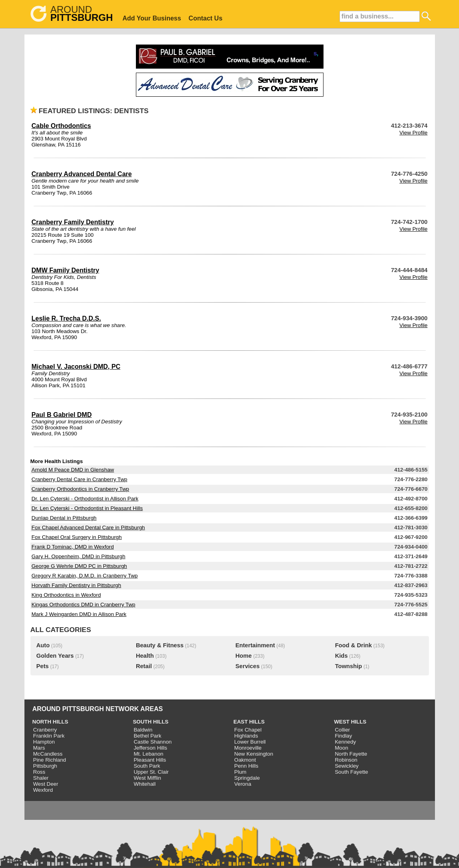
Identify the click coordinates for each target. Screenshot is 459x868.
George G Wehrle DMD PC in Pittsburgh (79, 566)
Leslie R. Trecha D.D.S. (66, 318)
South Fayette (351, 772)
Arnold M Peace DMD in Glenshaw (73, 470)
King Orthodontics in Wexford (66, 595)
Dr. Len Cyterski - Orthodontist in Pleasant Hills (87, 508)
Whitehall (145, 784)
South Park (147, 766)
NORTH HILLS (51, 722)
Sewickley (347, 766)
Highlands (246, 736)
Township (349, 666)
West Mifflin (147, 778)
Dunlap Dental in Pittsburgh (64, 518)
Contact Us (205, 18)
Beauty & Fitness (160, 645)
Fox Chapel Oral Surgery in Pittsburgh (77, 537)
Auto (43, 645)
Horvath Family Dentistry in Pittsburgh (77, 585)
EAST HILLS (249, 722)
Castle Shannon (153, 742)
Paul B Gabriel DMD (62, 415)
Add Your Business (152, 18)
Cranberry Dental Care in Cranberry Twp (80, 479)
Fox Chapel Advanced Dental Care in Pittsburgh (88, 528)
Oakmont (245, 760)
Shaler (41, 778)
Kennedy (345, 742)
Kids (342, 656)
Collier (342, 730)
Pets (43, 666)
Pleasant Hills (150, 760)
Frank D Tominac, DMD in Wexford (73, 547)
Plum (240, 772)
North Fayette (351, 754)
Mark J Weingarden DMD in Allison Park (79, 614)
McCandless (48, 754)
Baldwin (143, 730)
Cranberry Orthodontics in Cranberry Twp (80, 489)
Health (145, 656)
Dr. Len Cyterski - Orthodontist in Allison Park (85, 499)
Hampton (44, 742)
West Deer (46, 784)
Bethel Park (147, 736)
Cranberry (45, 730)
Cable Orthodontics (61, 126)
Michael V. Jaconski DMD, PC (76, 367)
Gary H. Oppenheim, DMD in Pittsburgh (79, 556)
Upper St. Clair (151, 772)
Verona (243, 784)
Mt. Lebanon (148, 754)
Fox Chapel (248, 730)
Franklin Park (49, 736)
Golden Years (55, 656)
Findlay (343, 736)
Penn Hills (246, 766)
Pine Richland (50, 760)
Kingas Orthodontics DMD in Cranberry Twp (84, 605)
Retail (144, 666)
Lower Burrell (250, 742)
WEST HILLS (350, 722)
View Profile (413, 133)
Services (247, 666)
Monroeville (248, 748)
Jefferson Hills (150, 748)
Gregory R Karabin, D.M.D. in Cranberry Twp (85, 576)
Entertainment (255, 645)
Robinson (346, 760)
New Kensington (254, 754)
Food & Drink (354, 645)
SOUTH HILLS (151, 722)
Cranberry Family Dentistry (73, 222)
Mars (39, 748)
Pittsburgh (45, 766)
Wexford (43, 790)
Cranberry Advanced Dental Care (82, 174)
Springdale (247, 778)
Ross (39, 772)
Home (244, 656)
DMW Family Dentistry (66, 270)
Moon (341, 748)
